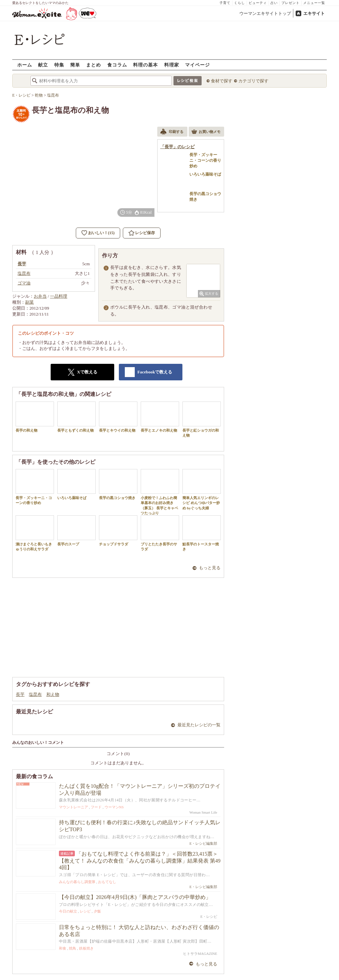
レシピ (85, 911)
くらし (240, 3)
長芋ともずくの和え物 (76, 417)
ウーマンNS (114, 807)
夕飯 (97, 911)
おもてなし (107, 882)
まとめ (94, 65)
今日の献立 (68, 911)
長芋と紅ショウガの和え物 (202, 419)
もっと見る (210, 568)
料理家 (172, 65)
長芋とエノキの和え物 (160, 417)
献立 (43, 65)
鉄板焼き (86, 948)
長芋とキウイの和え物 (118, 417)
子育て (225, 3)
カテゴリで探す (253, 81)
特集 (59, 65)
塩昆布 (35, 694)
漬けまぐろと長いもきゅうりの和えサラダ (35, 533)
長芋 (20, 694)
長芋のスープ (76, 531)
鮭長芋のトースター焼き (202, 533)
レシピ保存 (145, 233)
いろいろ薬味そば (76, 484)
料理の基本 (145, 65)
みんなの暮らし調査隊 (77, 882)
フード (96, 807)
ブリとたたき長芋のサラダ (160, 533)
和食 (63, 948)
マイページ (197, 65)
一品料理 (59, 296)
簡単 (75, 65)
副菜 (29, 302)
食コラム (117, 65)
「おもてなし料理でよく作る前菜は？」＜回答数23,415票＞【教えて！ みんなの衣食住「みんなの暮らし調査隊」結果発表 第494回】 (140, 861)
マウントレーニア (73, 807)
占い (274, 3)
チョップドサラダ (118, 531)
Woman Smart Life (203, 812)
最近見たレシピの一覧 (199, 725)
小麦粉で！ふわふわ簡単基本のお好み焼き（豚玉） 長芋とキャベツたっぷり (160, 492)
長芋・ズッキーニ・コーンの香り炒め (35, 487)
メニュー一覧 (314, 3)
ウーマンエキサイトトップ (265, 13)
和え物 (53, 694)
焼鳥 (73, 948)
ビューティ (258, 3)
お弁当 (40, 296)
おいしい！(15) (101, 233)
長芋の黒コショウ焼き (118, 484)
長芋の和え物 (35, 417)
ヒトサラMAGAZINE (200, 954)
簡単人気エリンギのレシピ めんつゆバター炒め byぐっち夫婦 (202, 490)
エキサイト (314, 13)
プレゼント (291, 3)
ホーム (25, 65)
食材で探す (222, 81)
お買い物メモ (206, 132)
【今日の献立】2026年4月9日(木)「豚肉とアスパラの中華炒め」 (135, 897)
